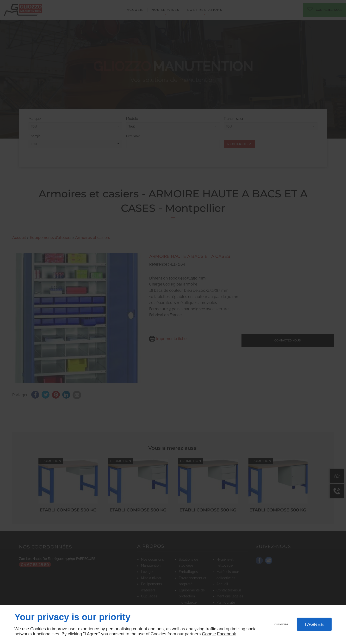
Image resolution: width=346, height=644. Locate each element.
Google (209, 634)
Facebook (226, 634)
